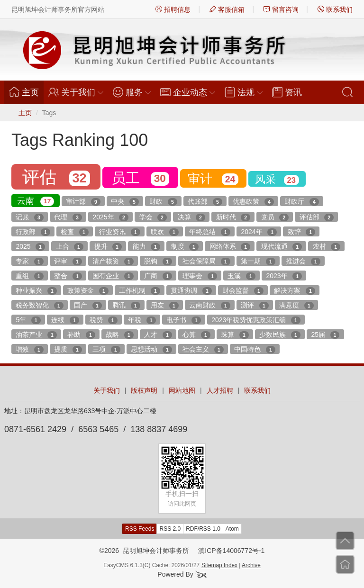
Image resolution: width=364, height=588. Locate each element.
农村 (327, 247)
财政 (163, 202)
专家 (29, 262)
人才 (158, 335)
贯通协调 (191, 291)
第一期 (258, 262)
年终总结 (209, 232)
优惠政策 (253, 202)
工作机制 (139, 291)
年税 (142, 320)
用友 (164, 306)
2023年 (284, 276)
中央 (125, 202)
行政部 (33, 232)
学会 (153, 217)
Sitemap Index (219, 565)
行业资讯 (119, 232)
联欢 (164, 232)
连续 (65, 320)
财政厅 (301, 202)
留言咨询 (281, 9)
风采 (277, 179)
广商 (158, 276)
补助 (81, 335)
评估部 (317, 217)
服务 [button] (132, 92)
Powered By (182, 574)
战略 (119, 335)
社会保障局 (206, 262)
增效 (29, 350)
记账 (29, 217)
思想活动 (151, 350)
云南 (36, 201)
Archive (251, 565)
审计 (213, 179)
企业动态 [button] (188, 92)
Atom (232, 529)
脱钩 (158, 262)
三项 (106, 350)
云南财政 (209, 306)
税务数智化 (39, 306)
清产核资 (113, 262)
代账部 (205, 202)
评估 (56, 177)
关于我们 (107, 390)
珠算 (235, 335)
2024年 (259, 232)
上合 (70, 247)
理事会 (200, 276)
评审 (68, 262)
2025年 (110, 217)
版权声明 (144, 390)
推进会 (303, 262)
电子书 (183, 320)
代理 (68, 217)
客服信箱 (227, 9)
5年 (28, 320)
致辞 (301, 232)
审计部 (83, 202)
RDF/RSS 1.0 (203, 529)
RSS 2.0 (170, 529)
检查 (74, 232)
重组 (29, 276)
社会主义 (203, 350)
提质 (68, 350)
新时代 (233, 217)
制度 (185, 247)
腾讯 (126, 306)
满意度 (296, 306)
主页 (26, 92)
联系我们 (335, 9)
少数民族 (280, 335)
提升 (108, 247)
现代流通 (282, 247)
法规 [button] (244, 92)
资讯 (287, 92)
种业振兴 (36, 291)
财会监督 (243, 291)
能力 (146, 247)
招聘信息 (173, 9)
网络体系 (230, 247)
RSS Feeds (140, 529)
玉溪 (241, 276)
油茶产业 (36, 335)
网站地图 (182, 390)
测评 (255, 306)
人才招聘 (220, 390)
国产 (88, 306)
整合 (68, 276)
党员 (275, 217)
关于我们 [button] (76, 92)
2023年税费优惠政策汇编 (256, 320)
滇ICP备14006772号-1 (231, 551)
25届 (326, 335)
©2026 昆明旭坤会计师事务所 (144, 551)
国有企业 (113, 276)
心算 (196, 335)
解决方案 (294, 291)
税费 (103, 320)
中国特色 (255, 350)
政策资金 (88, 291)
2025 (30, 247)
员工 (140, 178)
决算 (191, 217)
